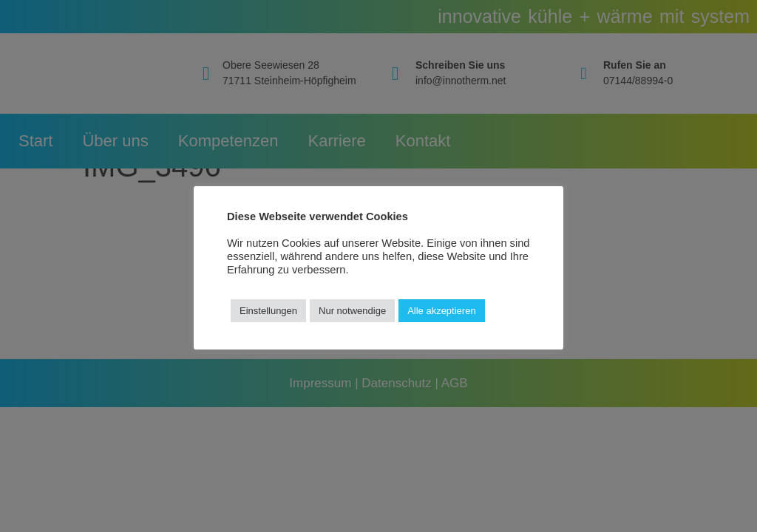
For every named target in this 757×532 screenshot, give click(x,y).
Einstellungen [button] (268, 311)
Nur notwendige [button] (352, 311)
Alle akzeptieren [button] (442, 311)
